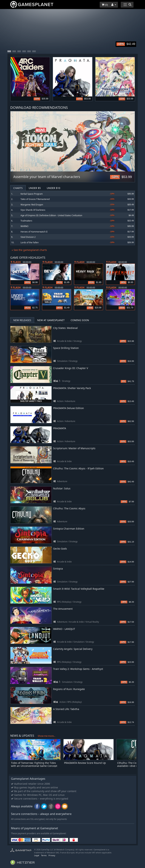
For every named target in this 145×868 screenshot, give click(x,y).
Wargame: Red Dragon (32, 205)
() (105, 5)
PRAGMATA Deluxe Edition (69, 408)
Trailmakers (26, 221)
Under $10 (53, 188)
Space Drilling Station (66, 348)
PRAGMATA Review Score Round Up (85, 763)
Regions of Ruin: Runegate (69, 689)
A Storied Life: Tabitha (66, 709)
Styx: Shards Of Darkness (33, 210)
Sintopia (58, 569)
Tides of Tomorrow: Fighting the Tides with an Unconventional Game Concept (34, 764)
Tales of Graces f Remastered (35, 199)
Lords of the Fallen (30, 242)
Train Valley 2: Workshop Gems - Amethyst (78, 669)
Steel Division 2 (28, 237)
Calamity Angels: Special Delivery (73, 649)
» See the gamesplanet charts (29, 250)
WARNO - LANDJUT (64, 629)
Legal (37, 855)
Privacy (52, 855)
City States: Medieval (65, 328)
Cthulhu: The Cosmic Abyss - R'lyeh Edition (78, 468)
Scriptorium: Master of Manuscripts (74, 448)
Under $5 (35, 188)
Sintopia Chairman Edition (69, 529)
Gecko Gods (60, 549)
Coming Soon (80, 320)
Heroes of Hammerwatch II (34, 232)
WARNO (24, 226)
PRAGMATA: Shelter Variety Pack (72, 388)
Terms (44, 855)
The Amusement (63, 609)
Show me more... (46, 736)
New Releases (22, 320)
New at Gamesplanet (51, 320)
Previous (15, 142)
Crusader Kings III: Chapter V (71, 368)
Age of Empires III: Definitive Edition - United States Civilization (51, 215)
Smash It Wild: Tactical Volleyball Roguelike (79, 589)
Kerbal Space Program (32, 194)
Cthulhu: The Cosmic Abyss (69, 508)
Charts (18, 188)
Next (130, 142)
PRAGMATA (60, 428)
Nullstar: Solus (62, 488)
